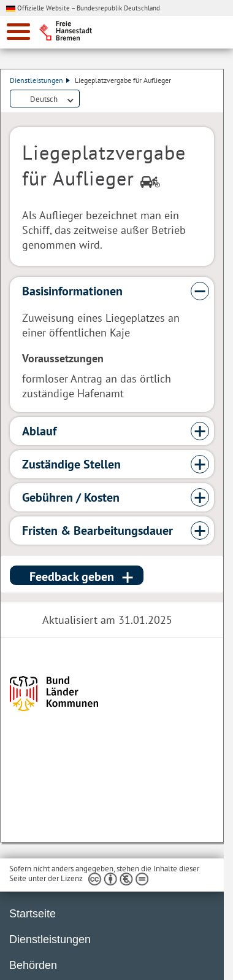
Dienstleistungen (40, 80)
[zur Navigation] (18, 32)
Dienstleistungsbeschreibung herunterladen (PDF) (87, 99)
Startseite (32, 914)
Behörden (33, 965)
